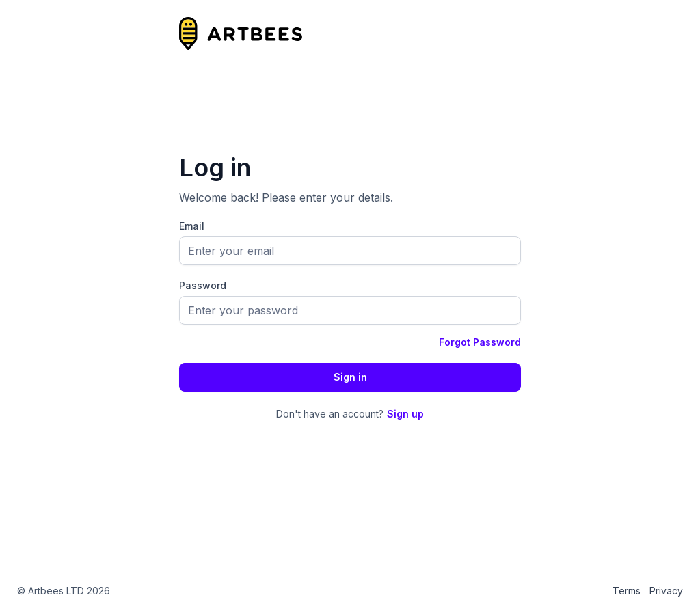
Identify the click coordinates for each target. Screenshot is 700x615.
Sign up (405, 414)
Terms (627, 591)
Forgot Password (480, 342)
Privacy (666, 591)
